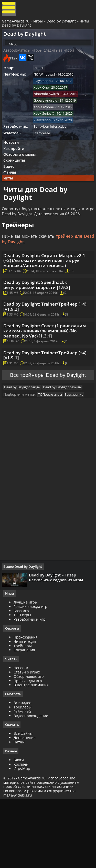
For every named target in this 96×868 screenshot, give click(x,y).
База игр (23, 677)
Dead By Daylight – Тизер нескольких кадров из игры (58, 641)
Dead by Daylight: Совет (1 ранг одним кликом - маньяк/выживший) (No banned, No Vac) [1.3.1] (48, 378)
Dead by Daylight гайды (25, 447)
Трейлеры (24, 774)
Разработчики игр (31, 685)
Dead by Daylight (62, 24)
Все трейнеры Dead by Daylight (48, 431)
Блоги (20, 827)
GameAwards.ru (16, 24)
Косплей (23, 831)
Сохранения (26, 716)
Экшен (41, 77)
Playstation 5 (46, 134)
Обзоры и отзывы (22, 172)
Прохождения (27, 703)
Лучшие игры (27, 668)
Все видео (24, 769)
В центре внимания (33, 751)
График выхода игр (32, 672)
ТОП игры (24, 681)
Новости (13, 158)
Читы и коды (27, 708)
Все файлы (25, 800)
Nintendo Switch (49, 106)
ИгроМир (24, 836)
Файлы (12, 192)
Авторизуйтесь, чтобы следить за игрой (41, 59)
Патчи (21, 809)
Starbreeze (44, 148)
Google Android (48, 113)
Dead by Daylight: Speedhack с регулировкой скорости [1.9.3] (40, 323)
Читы (10, 199)
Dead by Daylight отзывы (66, 447)
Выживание (78, 456)
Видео (11, 185)
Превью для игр (30, 747)
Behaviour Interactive (52, 141)
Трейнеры (24, 712)
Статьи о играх (29, 738)
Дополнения (26, 805)
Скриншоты (16, 179)
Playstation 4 (46, 92)
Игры (39, 24)
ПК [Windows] (47, 85)
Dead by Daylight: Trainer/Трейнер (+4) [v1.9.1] (44, 408)
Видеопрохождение (33, 782)
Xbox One (44, 99)
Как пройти (16, 165)
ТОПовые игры (53, 456)
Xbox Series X (46, 127)
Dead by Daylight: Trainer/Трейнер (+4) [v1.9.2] (44, 349)
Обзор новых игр (30, 743)
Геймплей (24, 778)
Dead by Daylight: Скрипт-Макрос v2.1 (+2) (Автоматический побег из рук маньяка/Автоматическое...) (46, 294)
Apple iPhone (46, 120)
